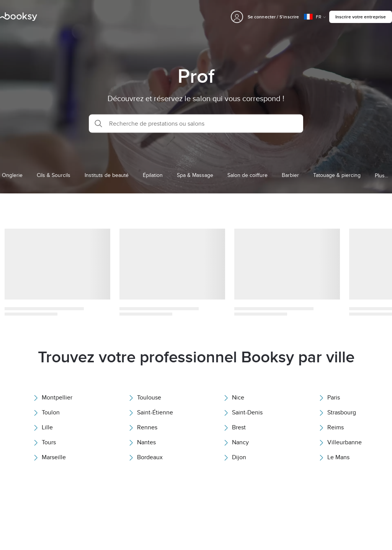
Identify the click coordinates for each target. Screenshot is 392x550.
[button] (196, 123)
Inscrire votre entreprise (361, 17)
